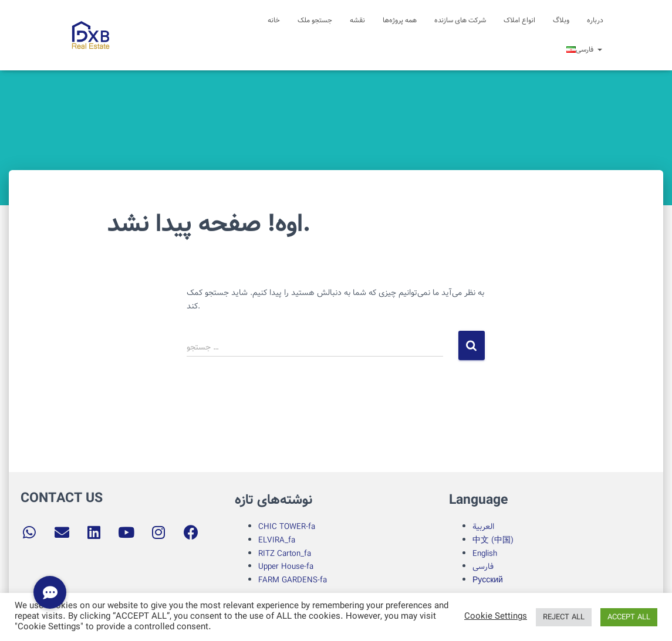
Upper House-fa (286, 567)
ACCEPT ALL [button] (629, 617)
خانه (274, 20)
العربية (483, 527)
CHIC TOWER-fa (287, 527)
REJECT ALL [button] (564, 617)
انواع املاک (519, 20)
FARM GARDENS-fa (293, 580)
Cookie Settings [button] (496, 617)
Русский (488, 580)
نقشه (357, 20)
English (485, 554)
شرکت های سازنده (460, 20)
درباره (595, 20)
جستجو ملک (315, 20)
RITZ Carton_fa (285, 554)
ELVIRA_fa (277, 540)
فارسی (483, 567)
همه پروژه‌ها (400, 20)
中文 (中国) (493, 540)
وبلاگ (561, 20)
